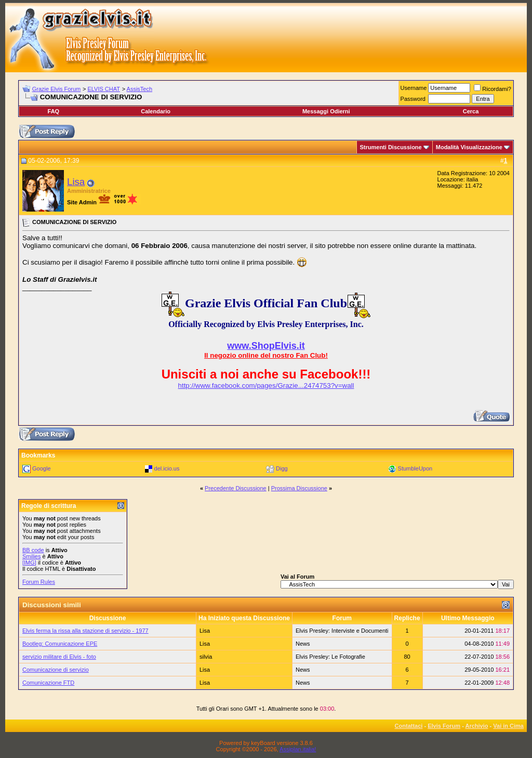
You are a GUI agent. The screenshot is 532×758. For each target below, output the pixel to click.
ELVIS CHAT (104, 89)
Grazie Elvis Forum (57, 89)
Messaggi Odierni (326, 111)
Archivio (477, 726)
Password (413, 99)
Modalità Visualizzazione (469, 147)
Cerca (471, 111)
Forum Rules (39, 582)
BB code (33, 550)
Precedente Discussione (236, 488)
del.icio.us (167, 468)
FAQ (54, 111)
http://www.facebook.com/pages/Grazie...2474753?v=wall (266, 385)
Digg (282, 468)
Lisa (76, 182)
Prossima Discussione (299, 488)
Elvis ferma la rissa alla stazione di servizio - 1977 (85, 631)
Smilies (31, 556)
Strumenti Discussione (391, 147)
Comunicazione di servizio (56, 670)
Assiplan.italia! (298, 749)
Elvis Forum (444, 726)
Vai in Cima (508, 726)
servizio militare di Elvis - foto (59, 657)
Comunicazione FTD (48, 683)
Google (41, 468)
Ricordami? (493, 89)
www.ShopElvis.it (266, 346)
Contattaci (409, 726)
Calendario (156, 111)
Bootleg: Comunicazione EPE (60, 644)
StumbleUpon (415, 468)
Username (414, 88)
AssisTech (140, 89)
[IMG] (29, 563)
